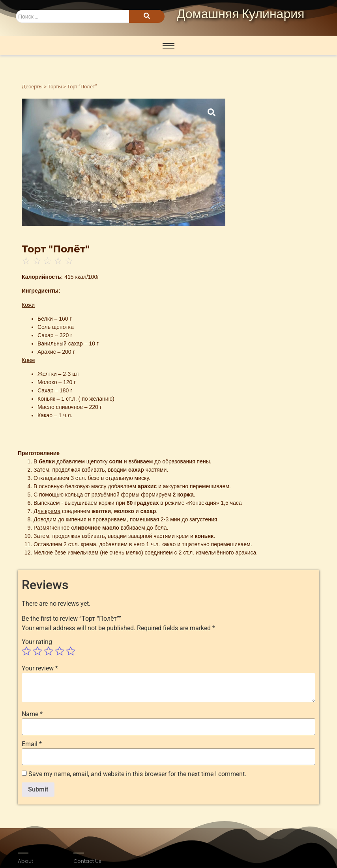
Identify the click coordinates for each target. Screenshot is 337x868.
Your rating (37, 642)
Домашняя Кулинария (241, 15)
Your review (40, 668)
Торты (55, 87)
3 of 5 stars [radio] (49, 651)
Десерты (32, 87)
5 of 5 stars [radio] (71, 651)
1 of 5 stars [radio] (26, 651)
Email (32, 744)
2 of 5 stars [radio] (37, 651)
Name (32, 714)
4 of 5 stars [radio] (60, 651)
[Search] (72, 16)
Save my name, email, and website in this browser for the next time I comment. (137, 774)
